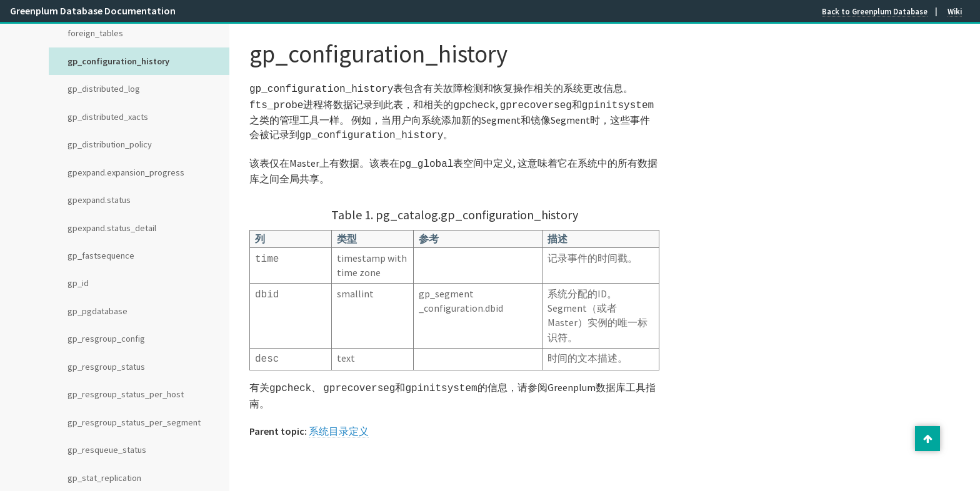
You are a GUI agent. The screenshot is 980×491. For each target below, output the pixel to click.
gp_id (78, 283)
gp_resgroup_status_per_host (126, 394)
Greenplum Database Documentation (93, 11)
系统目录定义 (339, 424)
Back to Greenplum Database (875, 11)
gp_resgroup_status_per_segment (134, 422)
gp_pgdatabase (97, 311)
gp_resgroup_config (106, 339)
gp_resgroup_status (106, 367)
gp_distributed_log (104, 89)
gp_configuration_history (118, 61)
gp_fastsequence (101, 255)
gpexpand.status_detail (112, 228)
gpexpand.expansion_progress (126, 172)
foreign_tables (95, 33)
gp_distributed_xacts (108, 117)
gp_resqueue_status (107, 450)
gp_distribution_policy (110, 144)
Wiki (955, 11)
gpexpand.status (99, 200)
